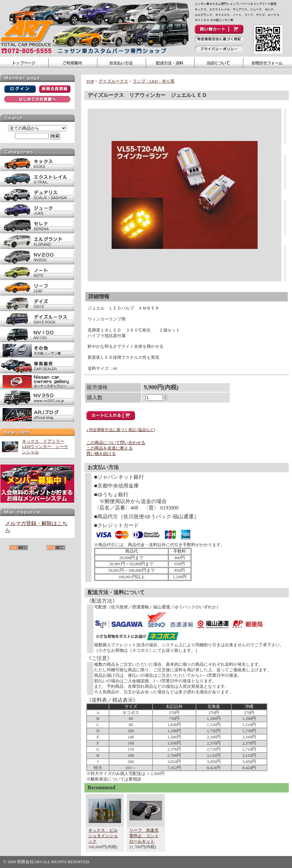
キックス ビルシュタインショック (103, 836)
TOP (90, 81)
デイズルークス (113, 81)
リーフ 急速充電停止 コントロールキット (144, 836)
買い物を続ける (101, 454)
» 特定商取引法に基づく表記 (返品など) (121, 430)
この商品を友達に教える (109, 448)
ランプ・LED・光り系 (154, 81)
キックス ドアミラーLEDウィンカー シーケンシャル (45, 447)
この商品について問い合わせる (116, 443)
